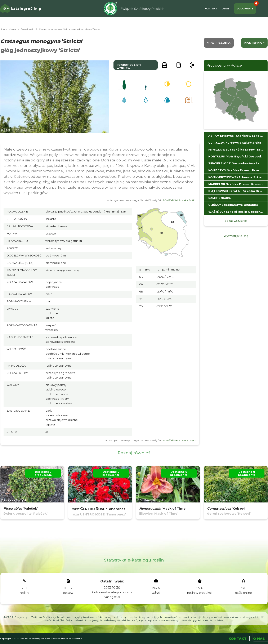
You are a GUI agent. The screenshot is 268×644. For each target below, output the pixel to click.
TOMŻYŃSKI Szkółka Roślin (180, 200)
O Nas (225, 9)
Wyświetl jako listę (236, 236)
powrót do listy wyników (129, 66)
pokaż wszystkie (236, 221)
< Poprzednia (219, 43)
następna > (254, 43)
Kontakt (211, 9)
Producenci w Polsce (224, 65)
